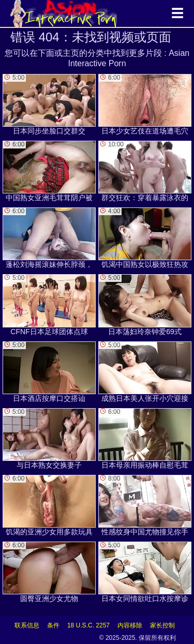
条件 (53, 625)
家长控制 (162, 625)
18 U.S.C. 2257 (88, 625)
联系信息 (27, 625)
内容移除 (130, 625)
